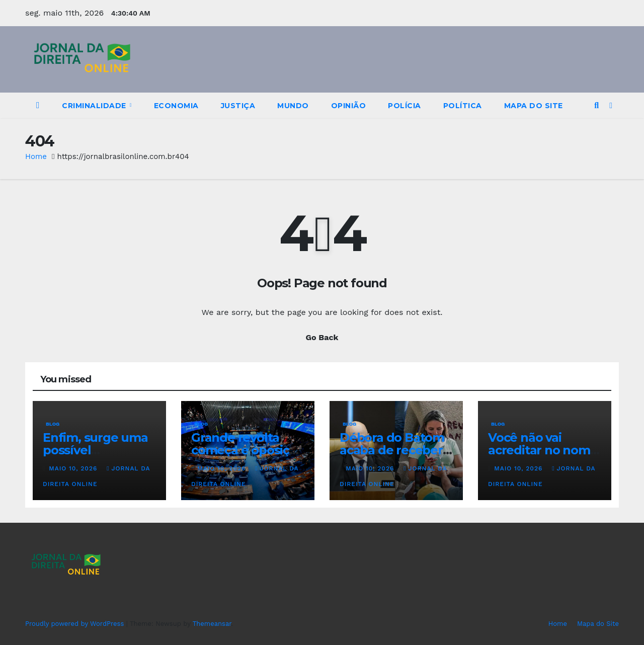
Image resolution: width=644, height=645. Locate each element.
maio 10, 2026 (74, 468)
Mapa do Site (534, 106)
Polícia (405, 106)
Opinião (349, 106)
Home (36, 156)
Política (463, 106)
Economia (176, 106)
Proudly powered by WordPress (76, 624)
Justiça (238, 106)
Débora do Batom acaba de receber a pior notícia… (396, 450)
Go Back (322, 337)
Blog (53, 424)
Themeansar (212, 624)
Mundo (293, 106)
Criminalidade (95, 106)
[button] (596, 105)
